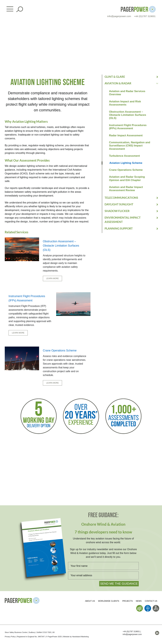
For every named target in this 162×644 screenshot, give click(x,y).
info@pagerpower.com (119, 16)
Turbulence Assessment (124, 156)
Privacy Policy (10, 637)
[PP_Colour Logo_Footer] (22, 599)
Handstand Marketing (80, 637)
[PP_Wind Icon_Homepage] (148, 606)
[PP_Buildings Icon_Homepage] (156, 606)
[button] (132, 77)
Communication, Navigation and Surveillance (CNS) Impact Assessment (130, 146)
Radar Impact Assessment (126, 135)
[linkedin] (157, 633)
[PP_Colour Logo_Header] (138, 7)
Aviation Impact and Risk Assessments (125, 103)
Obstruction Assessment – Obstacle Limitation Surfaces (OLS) (128, 115)
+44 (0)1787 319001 (145, 16)
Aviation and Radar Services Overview (127, 93)
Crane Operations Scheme (126, 170)
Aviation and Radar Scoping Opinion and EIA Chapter (127, 178)
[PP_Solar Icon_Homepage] (140, 606)
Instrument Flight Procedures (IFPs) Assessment (128, 127)
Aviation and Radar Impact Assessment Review (126, 189)
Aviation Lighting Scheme (126, 163)
